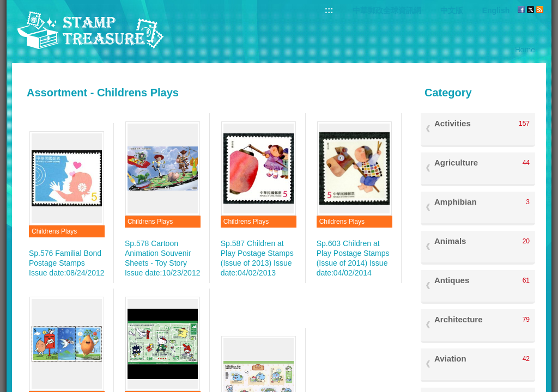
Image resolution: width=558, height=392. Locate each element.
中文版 (452, 10)
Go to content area (6, 6)
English (496, 10)
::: (329, 10)
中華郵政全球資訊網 (387, 10)
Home (525, 50)
